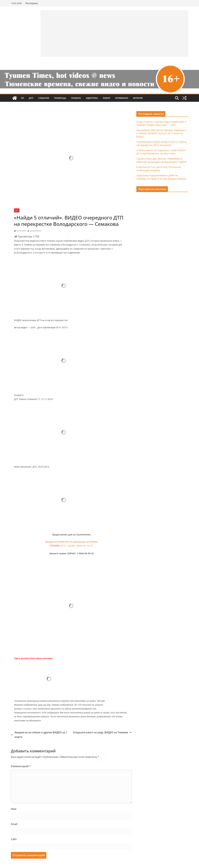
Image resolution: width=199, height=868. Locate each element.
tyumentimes (36, 231)
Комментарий (21, 766)
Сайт (14, 839)
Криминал (122, 98)
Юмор (106, 98)
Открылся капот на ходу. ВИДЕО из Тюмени (102, 732)
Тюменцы (60, 98)
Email (14, 824)
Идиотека (92, 98)
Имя (14, 809)
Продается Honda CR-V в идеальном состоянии (71, 542)
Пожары (76, 98)
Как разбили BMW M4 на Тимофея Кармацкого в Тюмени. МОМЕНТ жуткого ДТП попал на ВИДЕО (161, 133)
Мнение (138, 98)
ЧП (22, 98)
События (44, 98)
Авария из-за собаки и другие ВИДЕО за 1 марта (39, 735)
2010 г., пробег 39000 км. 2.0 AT (76, 546)
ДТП (31, 98)
